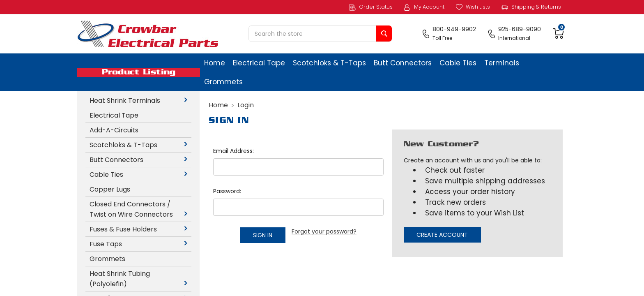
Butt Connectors (403, 63)
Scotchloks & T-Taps (329, 63)
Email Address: (233, 151)
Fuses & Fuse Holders (140, 229)
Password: (227, 191)
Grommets (223, 82)
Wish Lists (473, 7)
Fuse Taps (140, 244)
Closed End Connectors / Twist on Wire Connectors (140, 209)
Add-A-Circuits (114, 130)
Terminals (502, 63)
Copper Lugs (110, 189)
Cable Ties (458, 63)
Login (246, 105)
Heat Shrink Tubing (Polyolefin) (140, 279)
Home (215, 63)
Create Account (442, 235)
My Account (424, 7)
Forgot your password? (324, 231)
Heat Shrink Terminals (140, 101)
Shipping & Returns (531, 7)
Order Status (371, 7)
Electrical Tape (259, 63)
